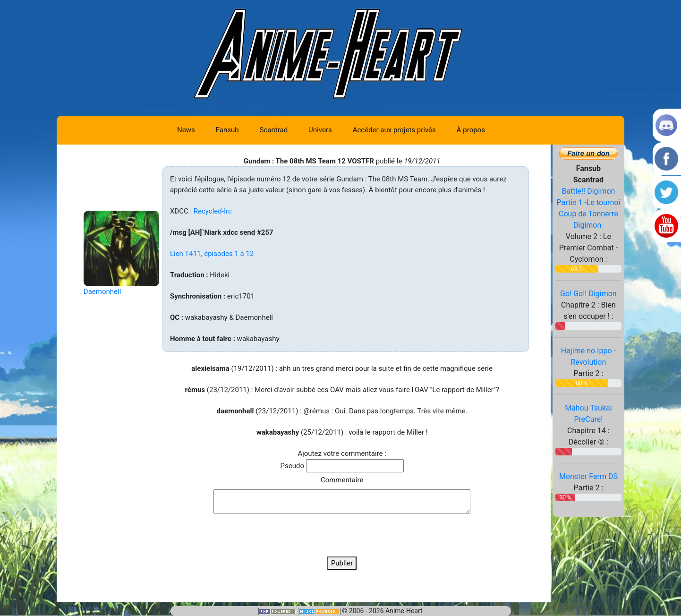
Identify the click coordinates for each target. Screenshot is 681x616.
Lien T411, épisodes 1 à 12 (212, 254)
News (186, 130)
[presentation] (342, 535)
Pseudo (292, 466)
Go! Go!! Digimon (588, 294)
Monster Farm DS (588, 476)
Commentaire (342, 480)
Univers (320, 130)
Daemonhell (102, 291)
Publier (342, 563)
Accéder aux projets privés (394, 130)
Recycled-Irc (213, 211)
